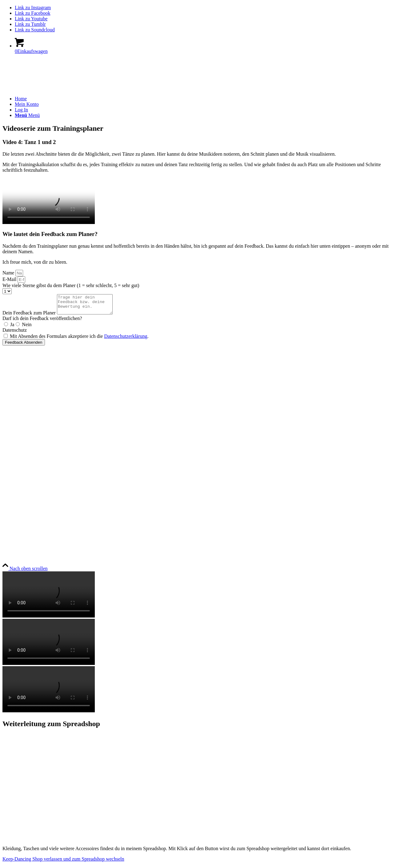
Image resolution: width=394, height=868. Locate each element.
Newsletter (13, 511)
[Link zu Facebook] (33, 13)
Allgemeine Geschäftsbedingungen (37, 448)
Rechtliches (18, 425)
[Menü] (27, 115)
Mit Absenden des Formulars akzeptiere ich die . (79, 340)
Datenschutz (15, 334)
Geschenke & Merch (23, 392)
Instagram (12, 535)
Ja (12, 328)
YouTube (12, 546)
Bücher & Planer (19, 371)
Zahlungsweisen (18, 479)
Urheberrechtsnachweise (27, 469)
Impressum (13, 437)
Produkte (15, 359)
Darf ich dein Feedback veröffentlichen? (42, 322)
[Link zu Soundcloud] (35, 30)
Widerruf (11, 490)
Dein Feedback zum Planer (30, 316)
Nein (27, 328)
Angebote (12, 413)
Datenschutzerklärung (126, 340)
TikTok (10, 556)
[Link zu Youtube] (31, 19)
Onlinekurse (14, 381)
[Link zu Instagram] (33, 8)
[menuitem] (203, 99)
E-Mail (10, 279)
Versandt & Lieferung (24, 500)
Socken (10, 402)
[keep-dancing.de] (49, 88)
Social (11, 523)
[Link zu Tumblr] (30, 24)
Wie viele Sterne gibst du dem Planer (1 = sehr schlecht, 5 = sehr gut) (71, 285)
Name (9, 273)
